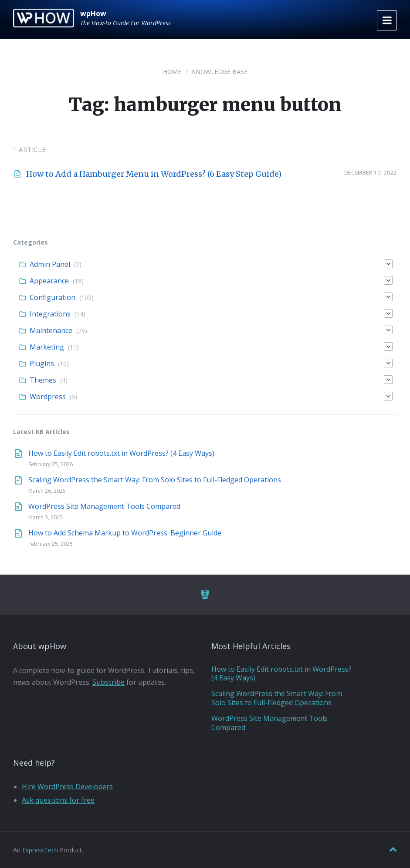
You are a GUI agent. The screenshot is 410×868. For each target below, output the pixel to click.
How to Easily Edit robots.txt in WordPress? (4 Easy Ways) (121, 453)
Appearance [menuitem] (49, 281)
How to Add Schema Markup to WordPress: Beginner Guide (125, 533)
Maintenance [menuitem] (51, 330)
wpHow (93, 13)
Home (172, 72)
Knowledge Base (220, 72)
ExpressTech (40, 850)
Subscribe (108, 682)
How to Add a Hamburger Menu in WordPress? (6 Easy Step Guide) (154, 174)
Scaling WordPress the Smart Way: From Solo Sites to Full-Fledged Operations (155, 480)
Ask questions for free (58, 800)
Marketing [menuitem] (47, 347)
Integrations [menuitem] (50, 314)
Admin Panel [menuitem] (50, 264)
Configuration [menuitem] (53, 297)
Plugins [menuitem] (42, 363)
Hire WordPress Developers (67, 787)
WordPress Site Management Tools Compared (104, 506)
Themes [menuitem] (43, 380)
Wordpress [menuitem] (48, 397)
